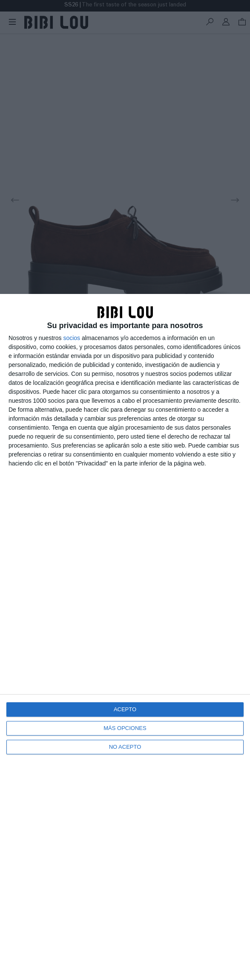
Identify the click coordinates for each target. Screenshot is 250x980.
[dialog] (125, 637)
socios (72, 338)
